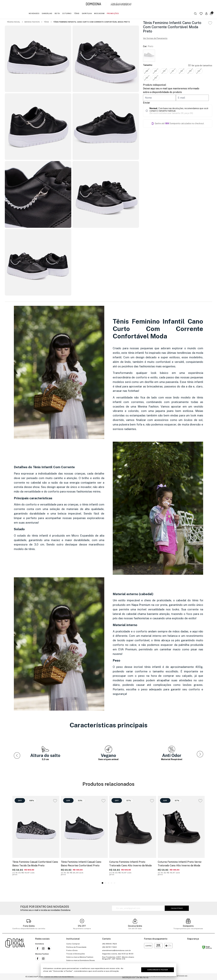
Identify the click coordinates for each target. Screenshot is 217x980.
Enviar (147, 103)
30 (164, 71)
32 (182, 71)
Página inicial (14, 22)
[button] (201, 755)
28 (147, 71)
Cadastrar (177, 908)
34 (199, 71)
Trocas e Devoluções (76, 954)
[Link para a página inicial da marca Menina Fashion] (121, 4)
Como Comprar (73, 944)
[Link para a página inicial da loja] (15, 954)
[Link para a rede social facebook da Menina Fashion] (38, 959)
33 (190, 71)
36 (156, 78)
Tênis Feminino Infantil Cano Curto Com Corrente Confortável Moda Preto (92, 22)
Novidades (34, 13)
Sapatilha (87, 13)
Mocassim (99, 13)
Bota (57, 13)
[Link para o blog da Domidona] (49, 948)
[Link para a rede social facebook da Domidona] (38, 948)
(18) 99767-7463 (109, 947)
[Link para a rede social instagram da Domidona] (43, 948)
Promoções (113, 13)
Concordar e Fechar (158, 970)
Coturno (67, 13)
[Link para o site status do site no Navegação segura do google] (207, 948)
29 (156, 71)
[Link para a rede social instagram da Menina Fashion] (43, 959)
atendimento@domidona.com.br (117, 950)
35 (147, 78)
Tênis (77, 13)
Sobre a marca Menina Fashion (80, 957)
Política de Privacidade (76, 947)
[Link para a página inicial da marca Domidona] (94, 4)
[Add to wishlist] (210, 23)
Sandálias (47, 13)
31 (173, 71)
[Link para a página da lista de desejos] (201, 14)
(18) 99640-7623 (109, 944)
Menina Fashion (32, 22)
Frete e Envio (72, 950)
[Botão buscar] (195, 14)
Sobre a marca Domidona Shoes (81, 960)
